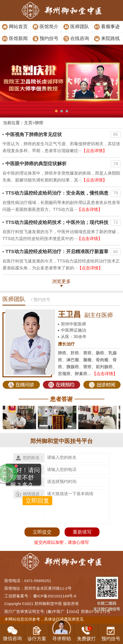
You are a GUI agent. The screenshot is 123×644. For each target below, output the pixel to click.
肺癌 (39, 123)
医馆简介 (49, 27)
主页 (28, 123)
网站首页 (18, 27)
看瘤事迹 (110, 27)
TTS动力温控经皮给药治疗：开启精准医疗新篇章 (57, 252)
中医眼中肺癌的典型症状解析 (36, 164)
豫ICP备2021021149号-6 (55, 596)
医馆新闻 (18, 38)
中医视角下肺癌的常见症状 (34, 134)
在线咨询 (80, 38)
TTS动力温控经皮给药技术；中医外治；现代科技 (57, 222)
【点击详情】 (94, 151)
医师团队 (80, 27)
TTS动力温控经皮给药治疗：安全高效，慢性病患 (57, 193)
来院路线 (110, 38)
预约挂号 (49, 38)
